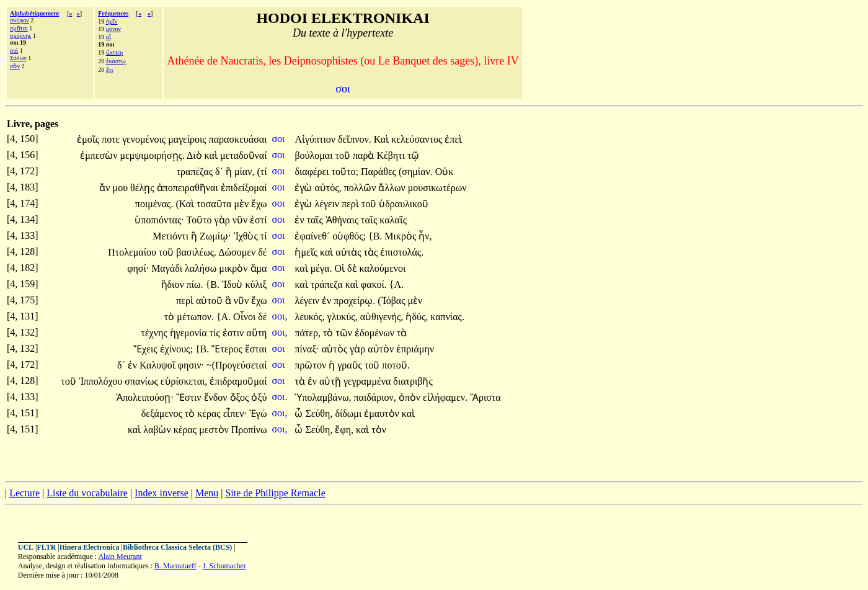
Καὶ (383, 139)
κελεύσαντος (418, 139)
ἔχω (259, 204)
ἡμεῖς (307, 252)
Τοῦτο (200, 220)
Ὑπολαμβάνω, (323, 397)
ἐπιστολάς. (402, 252)
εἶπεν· (235, 413)
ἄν (106, 188)
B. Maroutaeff (175, 566)
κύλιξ (256, 284)
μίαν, (245, 172)
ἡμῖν (112, 21)
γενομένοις (145, 139)
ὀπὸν (411, 397)
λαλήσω (202, 268)
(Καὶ (186, 204)
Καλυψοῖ (159, 365)
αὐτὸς (336, 349)
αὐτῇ (331, 381)
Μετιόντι (172, 236)
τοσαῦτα (215, 204)
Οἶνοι (246, 317)
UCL (26, 547)
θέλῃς (143, 188)
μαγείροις (188, 139)
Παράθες (380, 172)
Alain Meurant (120, 556)
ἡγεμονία (190, 333)
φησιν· (191, 365)
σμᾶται (19, 28)
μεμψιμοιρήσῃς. (152, 155)
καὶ (212, 155)
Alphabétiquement (34, 13)
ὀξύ (259, 397)
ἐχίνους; (176, 349)
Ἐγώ (258, 413)
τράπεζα (328, 284)
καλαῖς (393, 220)
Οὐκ (445, 172)
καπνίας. (447, 317)
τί (264, 236)
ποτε (112, 139)
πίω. (195, 284)
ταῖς (316, 220)
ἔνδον (217, 397)
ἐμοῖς (89, 139)
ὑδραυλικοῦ (403, 204)
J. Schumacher (224, 566)
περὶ (352, 204)
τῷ (413, 155)
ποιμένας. (154, 204)
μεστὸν (215, 430)
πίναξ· (307, 349)
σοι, (279, 316)
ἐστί (258, 220)
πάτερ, (308, 333)
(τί (262, 172)
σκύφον (20, 20)
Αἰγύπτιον (316, 139)
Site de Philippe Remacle (275, 493)
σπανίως (143, 381)
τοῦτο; (345, 172)
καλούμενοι (383, 268)
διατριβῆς (413, 381)
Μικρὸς (401, 236)
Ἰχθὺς (247, 236)
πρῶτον (312, 365)
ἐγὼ (304, 188)
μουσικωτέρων (437, 188)
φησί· (138, 268)
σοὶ (14, 51)
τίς (216, 333)
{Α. (396, 284)
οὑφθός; (349, 236)
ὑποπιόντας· (159, 220)
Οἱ (341, 268)
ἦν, (425, 236)
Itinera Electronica (90, 547)
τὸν (379, 430)
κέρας (210, 413)
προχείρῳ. (354, 301)
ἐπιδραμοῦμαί (238, 381)
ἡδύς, (417, 317)
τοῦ (344, 155)
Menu (207, 493)
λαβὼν (158, 430)
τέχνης (155, 333)
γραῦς (351, 365)
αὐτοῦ (210, 301)
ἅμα (259, 268)
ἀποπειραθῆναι (189, 188)
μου (122, 188)
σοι (279, 139)
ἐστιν (235, 333)
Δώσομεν (238, 252)
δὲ (353, 268)
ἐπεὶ (453, 139)
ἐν (300, 220)
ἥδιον (174, 284)
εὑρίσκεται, (184, 381)
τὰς (372, 252)
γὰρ (224, 220)
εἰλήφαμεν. (445, 397)
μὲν (242, 204)
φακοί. (374, 284)
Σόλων (18, 58)
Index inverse (162, 493)
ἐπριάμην (415, 349)
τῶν (345, 333)
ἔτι (110, 70)
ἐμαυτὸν (383, 413)
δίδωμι (349, 413)
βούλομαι (315, 155)
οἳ (108, 37)
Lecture (24, 493)
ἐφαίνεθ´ (313, 236)
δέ (262, 252)
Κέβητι (392, 155)
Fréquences (113, 13)
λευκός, (309, 317)
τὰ (402, 333)
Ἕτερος (228, 349)
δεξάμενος (163, 413)
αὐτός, (328, 188)
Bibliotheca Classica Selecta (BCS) (177, 547)
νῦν (241, 220)
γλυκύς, (343, 317)
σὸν (15, 66)
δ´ (220, 172)
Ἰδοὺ (234, 284)
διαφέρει (313, 172)
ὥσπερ (115, 52)
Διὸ (196, 155)
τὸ (170, 317)
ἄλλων (393, 188)
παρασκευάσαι (238, 139)
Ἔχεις (146, 349)
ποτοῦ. (396, 365)
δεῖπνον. (355, 139)
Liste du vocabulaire (87, 493)
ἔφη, (344, 430)
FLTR (47, 547)
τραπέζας (196, 172)
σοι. (279, 397)
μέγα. (321, 268)
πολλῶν (361, 188)
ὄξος (241, 397)
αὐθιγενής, (382, 317)
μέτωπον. (195, 317)
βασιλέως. (196, 252)
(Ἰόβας (392, 301)
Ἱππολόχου (102, 381)
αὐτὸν (382, 349)
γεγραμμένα (368, 381)
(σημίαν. (416, 172)
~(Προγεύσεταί (237, 365)
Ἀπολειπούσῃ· (145, 397)
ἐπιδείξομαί (244, 188)
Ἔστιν (190, 397)
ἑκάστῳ (116, 61)
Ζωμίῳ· (215, 236)
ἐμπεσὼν (100, 155)
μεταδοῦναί (244, 155)
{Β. (375, 236)
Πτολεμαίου (133, 252)
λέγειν (328, 204)
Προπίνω (249, 430)
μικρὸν (234, 268)
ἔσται (256, 349)
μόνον (113, 29)
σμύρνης (20, 36)
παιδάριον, (375, 397)
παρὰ (365, 155)
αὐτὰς (349, 252)
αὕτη (256, 333)
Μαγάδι (168, 268)
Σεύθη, (319, 413)
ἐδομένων (376, 333)
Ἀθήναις (343, 220)
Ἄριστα (485, 397)
